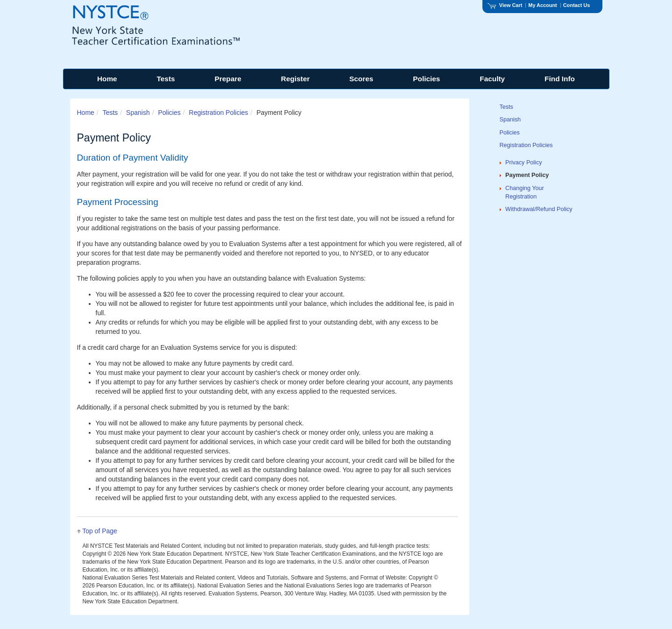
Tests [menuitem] (166, 79)
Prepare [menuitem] (228, 79)
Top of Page (100, 531)
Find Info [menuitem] (560, 79)
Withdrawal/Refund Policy (539, 209)
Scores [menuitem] (361, 79)
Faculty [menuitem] (492, 79)
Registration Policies (219, 113)
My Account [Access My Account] (542, 5)
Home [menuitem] (107, 79)
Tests (110, 113)
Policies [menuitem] (426, 79)
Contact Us (577, 5)
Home (86, 113)
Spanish (138, 113)
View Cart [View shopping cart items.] (505, 5)
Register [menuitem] (296, 79)
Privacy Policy (523, 163)
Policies (169, 113)
